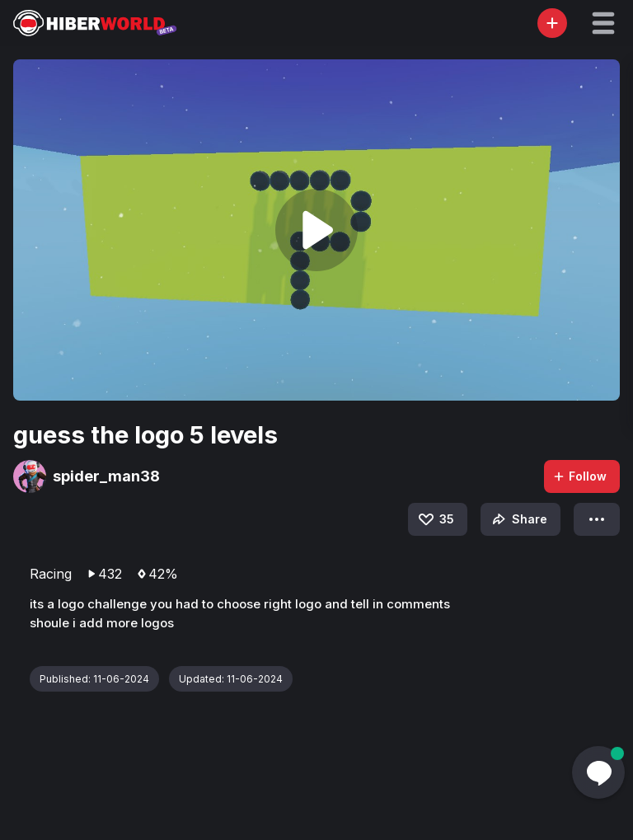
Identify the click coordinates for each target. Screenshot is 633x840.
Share (518, 519)
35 (435, 519)
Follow (579, 476)
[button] (603, 23)
